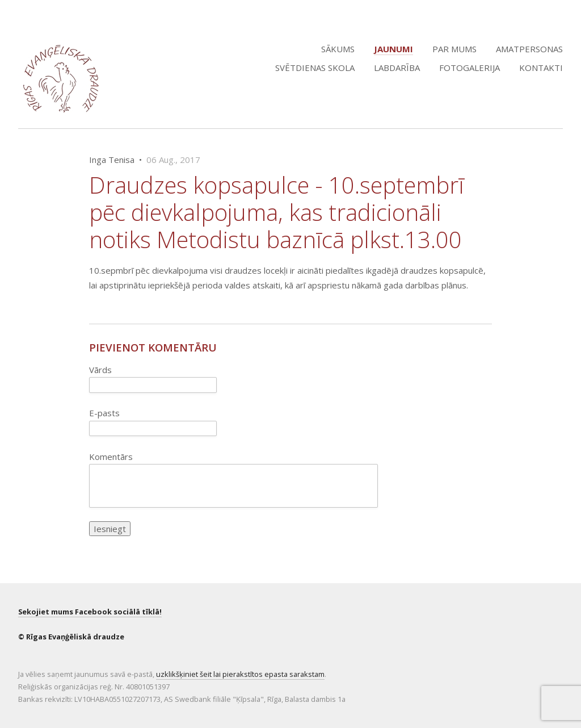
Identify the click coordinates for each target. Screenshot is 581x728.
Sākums (338, 49)
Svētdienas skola (315, 68)
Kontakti (541, 68)
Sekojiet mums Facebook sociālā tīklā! (90, 612)
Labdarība (397, 68)
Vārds (100, 370)
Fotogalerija (470, 68)
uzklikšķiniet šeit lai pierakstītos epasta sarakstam (240, 674)
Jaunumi (393, 49)
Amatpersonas (529, 49)
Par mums (454, 49)
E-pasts (104, 413)
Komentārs (111, 457)
